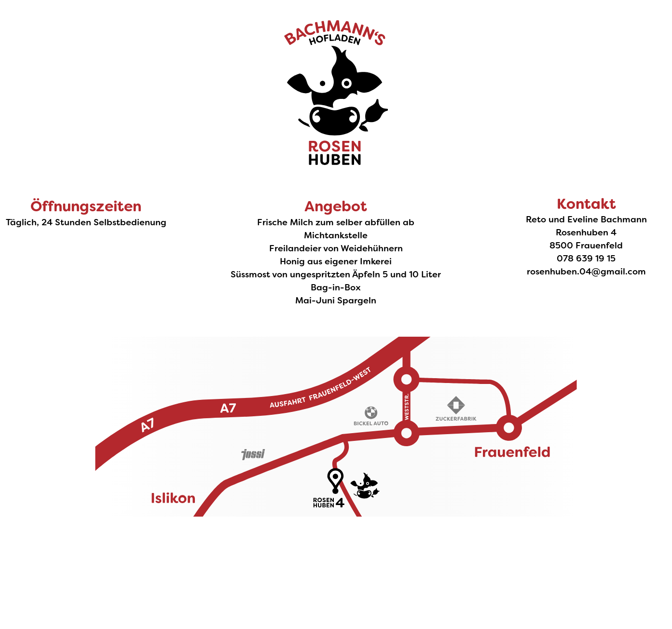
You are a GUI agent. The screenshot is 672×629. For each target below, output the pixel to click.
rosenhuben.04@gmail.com (586, 271)
